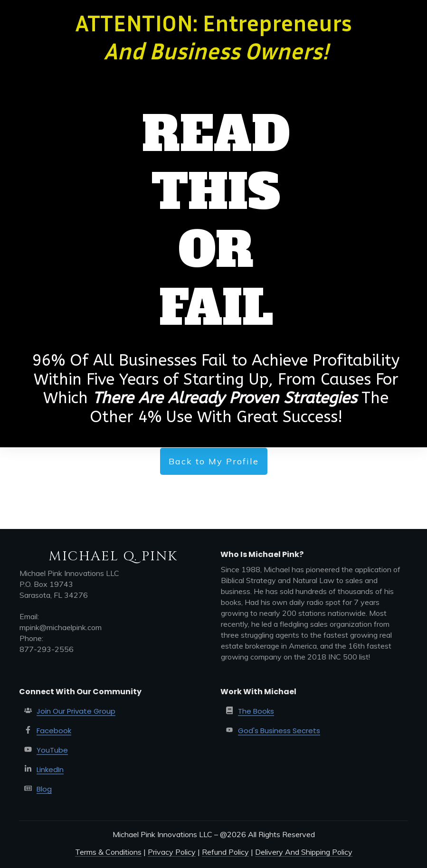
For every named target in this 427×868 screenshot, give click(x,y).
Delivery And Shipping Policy (304, 852)
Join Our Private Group (76, 711)
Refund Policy (225, 852)
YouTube (52, 750)
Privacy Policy (172, 852)
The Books (256, 711)
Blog (44, 789)
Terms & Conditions (108, 852)
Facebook (54, 731)
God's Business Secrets (279, 731)
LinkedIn (50, 769)
